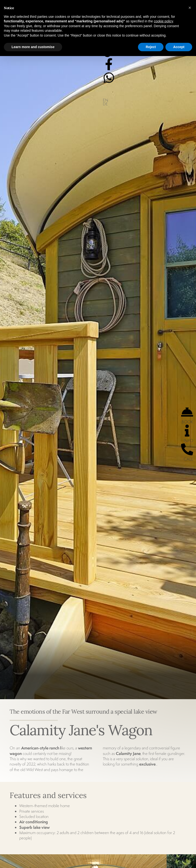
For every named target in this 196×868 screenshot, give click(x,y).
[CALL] (187, 449)
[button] (190, 8)
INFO (188, 441)
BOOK (187, 422)
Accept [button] (179, 47)
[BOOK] (187, 412)
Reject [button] (151, 47)
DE (105, 104)
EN (106, 100)
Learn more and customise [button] (33, 47)
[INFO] (187, 431)
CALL (188, 459)
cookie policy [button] (163, 21)
